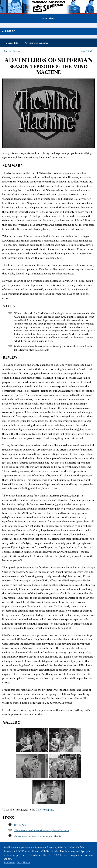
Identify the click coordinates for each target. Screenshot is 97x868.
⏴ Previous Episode (11, 51)
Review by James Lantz (38, 836)
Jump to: (10, 31)
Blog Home (23, 863)
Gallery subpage (44, 810)
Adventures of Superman (37, 43)
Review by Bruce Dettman (42, 830)
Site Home (9, 863)
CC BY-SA (53, 855)
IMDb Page (20, 825)
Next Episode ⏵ (88, 51)
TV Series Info (11, 43)
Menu (48, 18)
